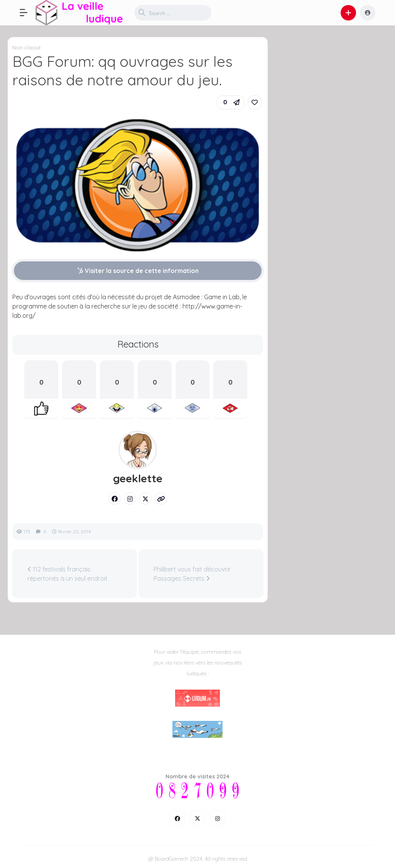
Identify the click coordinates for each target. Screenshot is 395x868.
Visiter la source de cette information (138, 271)
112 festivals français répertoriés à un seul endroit (68, 574)
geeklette (138, 478)
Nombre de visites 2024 (197, 776)
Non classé (26, 47)
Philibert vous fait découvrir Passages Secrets (192, 574)
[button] (27, 13)
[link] (255, 102)
